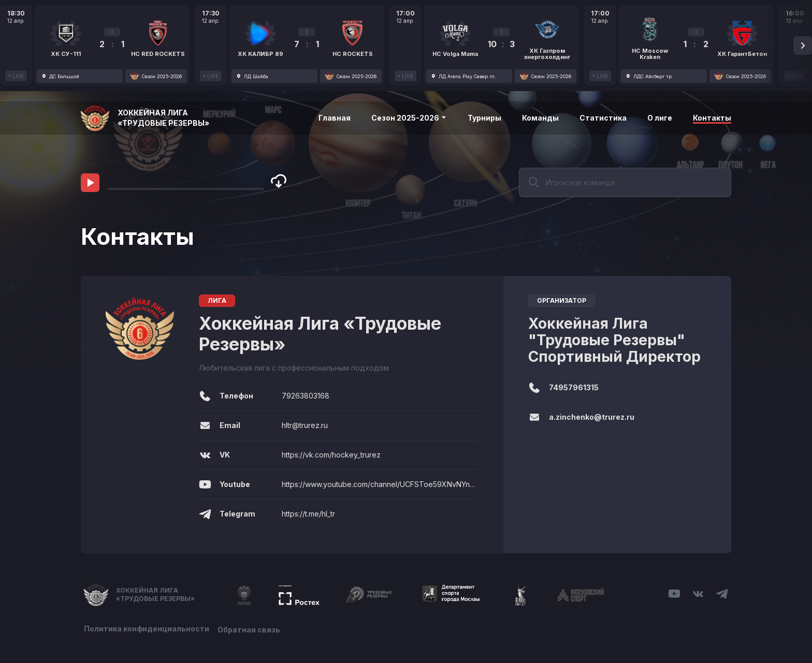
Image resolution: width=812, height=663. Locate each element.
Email (220, 425)
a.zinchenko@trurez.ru (592, 417)
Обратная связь (251, 628)
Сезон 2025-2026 (409, 118)
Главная (335, 118)
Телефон (226, 396)
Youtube (224, 484)
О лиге (660, 118)
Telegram (227, 514)
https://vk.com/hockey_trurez (331, 455)
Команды (540, 118)
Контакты (712, 118)
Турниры (484, 118)
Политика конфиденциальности (147, 628)
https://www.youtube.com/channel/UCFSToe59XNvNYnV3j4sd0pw (380, 484)
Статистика (603, 118)
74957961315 (574, 387)
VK (214, 455)
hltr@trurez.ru (305, 425)
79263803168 (306, 396)
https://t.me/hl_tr (308, 514)
